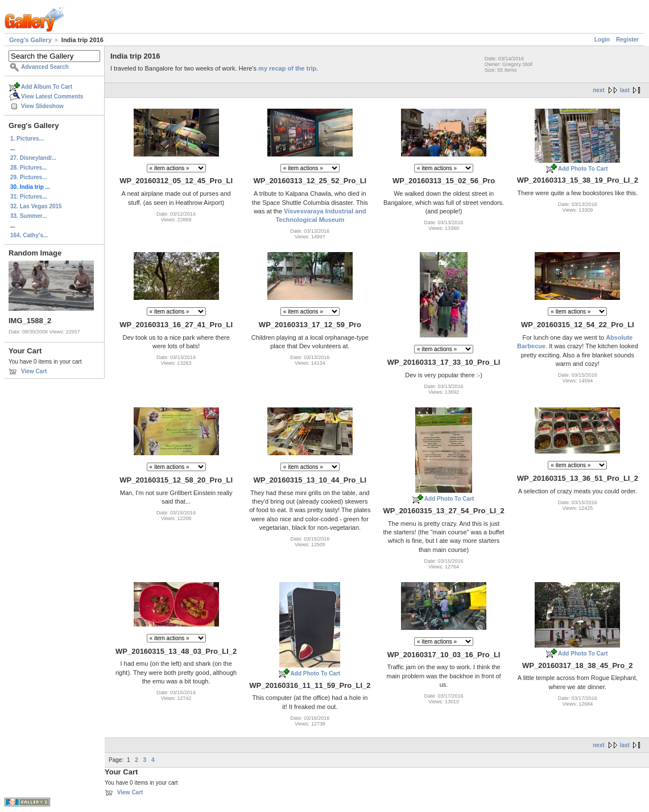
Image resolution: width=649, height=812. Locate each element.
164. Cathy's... (29, 235)
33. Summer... (28, 216)
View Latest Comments (52, 96)
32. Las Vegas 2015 (36, 206)
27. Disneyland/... (33, 158)
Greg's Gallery (30, 40)
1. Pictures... (27, 139)
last (625, 90)
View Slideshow (42, 106)
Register (627, 40)
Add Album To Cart (47, 87)
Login (602, 40)
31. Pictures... (28, 197)
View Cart (34, 371)
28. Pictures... (28, 168)
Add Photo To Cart (583, 169)
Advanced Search (45, 67)
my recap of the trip (287, 68)
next (599, 90)
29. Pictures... (28, 177)
